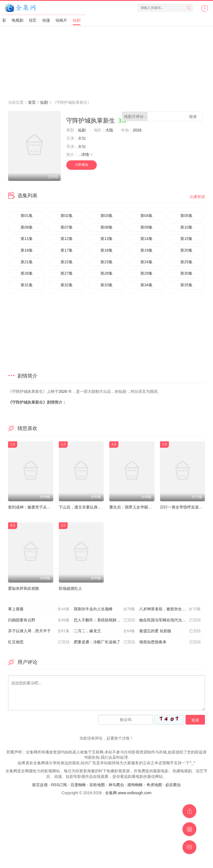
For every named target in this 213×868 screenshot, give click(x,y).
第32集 (67, 285)
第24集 (146, 262)
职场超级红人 (70, 588)
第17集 (67, 250)
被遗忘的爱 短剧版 (170, 631)
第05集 (186, 216)
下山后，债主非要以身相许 (82, 507)
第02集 (67, 216)
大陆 (109, 130)
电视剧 (17, 20)
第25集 (186, 262)
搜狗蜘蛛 (135, 785)
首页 (32, 102)
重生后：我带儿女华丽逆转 (133, 507)
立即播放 (82, 165)
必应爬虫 (173, 785)
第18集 (106, 250)
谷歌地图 (97, 785)
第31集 (27, 285)
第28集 (106, 273)
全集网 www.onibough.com (128, 793)
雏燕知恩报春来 (170, 642)
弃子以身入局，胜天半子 (39, 631)
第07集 (67, 227)
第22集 (67, 262)
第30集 (186, 273)
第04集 (146, 216)
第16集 (27, 250)
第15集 (186, 239)
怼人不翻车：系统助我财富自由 (105, 620)
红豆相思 (39, 642)
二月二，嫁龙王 (105, 631)
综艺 (33, 20)
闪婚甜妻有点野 (39, 620)
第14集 (146, 239)
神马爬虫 (116, 785)
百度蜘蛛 (78, 785)
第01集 (27, 216)
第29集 (146, 273)
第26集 (27, 273)
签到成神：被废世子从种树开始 (35, 507)
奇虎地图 (154, 785)
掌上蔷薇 (39, 609)
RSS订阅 (59, 785)
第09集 (146, 227)
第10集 (186, 227)
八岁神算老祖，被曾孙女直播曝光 (170, 609)
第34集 (146, 285)
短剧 (77, 20)
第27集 (67, 273)
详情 (87, 155)
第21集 (27, 262)
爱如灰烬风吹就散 (24, 588)
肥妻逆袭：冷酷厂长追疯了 (105, 642)
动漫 (46, 20)
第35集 (186, 285)
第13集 (106, 239)
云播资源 (197, 197)
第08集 (106, 227)
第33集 (106, 285)
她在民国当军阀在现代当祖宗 (170, 620)
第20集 (186, 250)
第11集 (27, 239)
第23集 (106, 262)
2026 (137, 130)
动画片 (61, 20)
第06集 (27, 227)
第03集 (106, 216)
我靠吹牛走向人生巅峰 (105, 609)
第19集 (146, 250)
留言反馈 (40, 785)
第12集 (67, 239)
